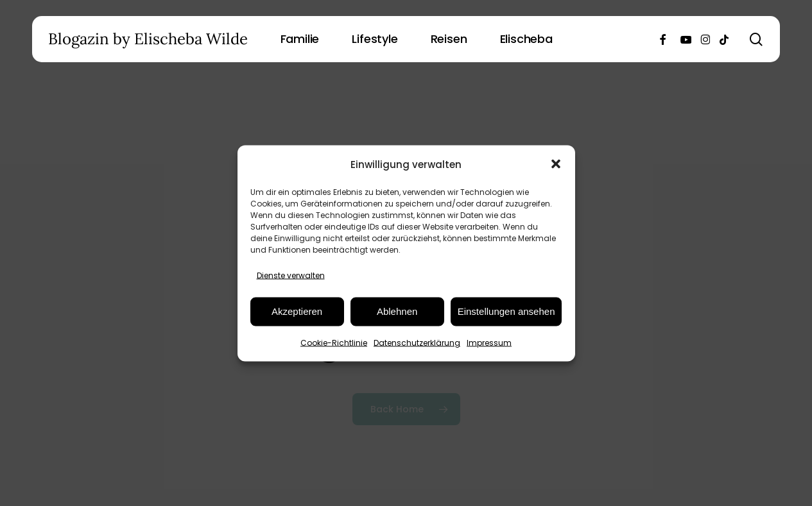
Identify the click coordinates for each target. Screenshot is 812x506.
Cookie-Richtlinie (334, 342)
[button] (556, 164)
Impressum (489, 342)
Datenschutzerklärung (417, 342)
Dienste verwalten (291, 275)
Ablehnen (397, 311)
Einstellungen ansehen (506, 311)
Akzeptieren (297, 311)
